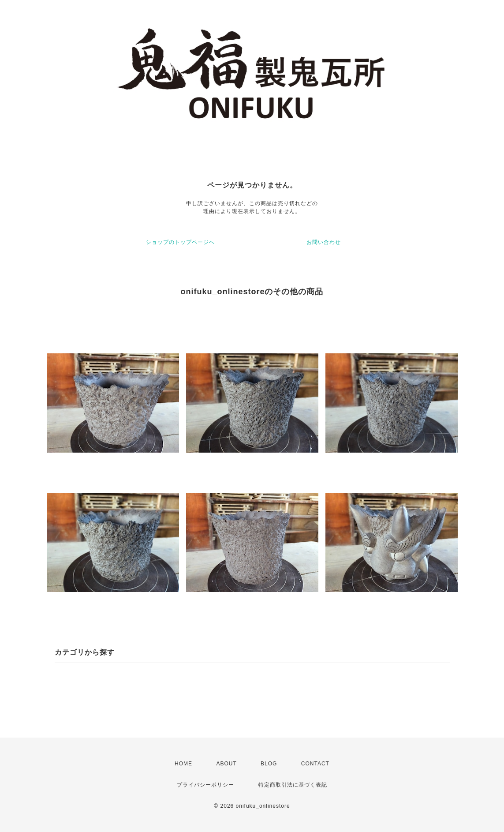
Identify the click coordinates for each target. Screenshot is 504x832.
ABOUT (226, 764)
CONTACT (315, 764)
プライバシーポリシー (205, 785)
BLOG (269, 764)
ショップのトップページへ (180, 242)
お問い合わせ (324, 242)
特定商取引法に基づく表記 (293, 785)
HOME (183, 764)
